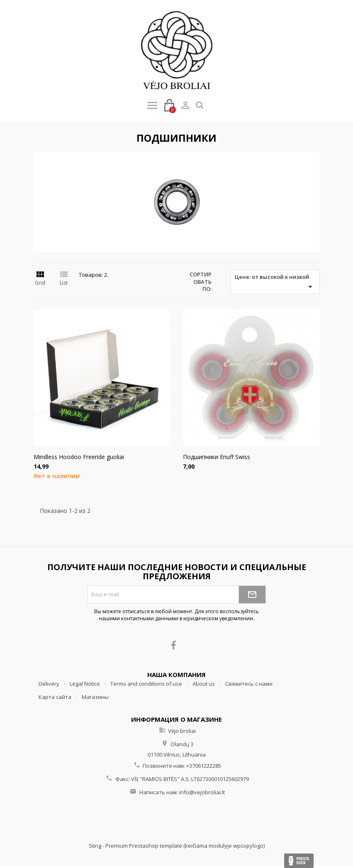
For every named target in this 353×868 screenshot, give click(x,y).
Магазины (95, 697)
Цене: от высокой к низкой (275, 282)
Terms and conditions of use (146, 684)
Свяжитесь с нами (249, 684)
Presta (299, 861)
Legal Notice (85, 684)
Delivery (49, 684)
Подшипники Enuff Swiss (217, 457)
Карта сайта (55, 697)
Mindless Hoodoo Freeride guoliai (79, 457)
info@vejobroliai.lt (202, 792)
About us (204, 684)
